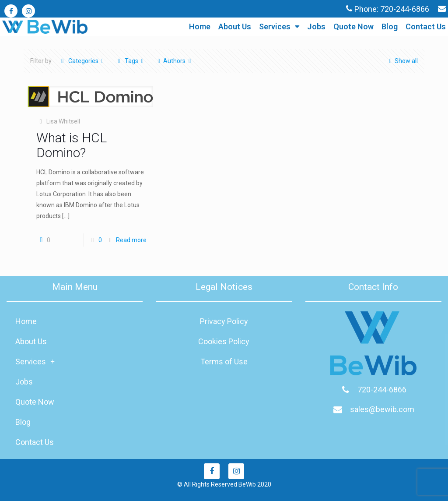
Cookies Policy (224, 341)
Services (279, 27)
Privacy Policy (224, 321)
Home (200, 27)
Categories (82, 61)
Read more (131, 240)
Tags (131, 61)
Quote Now (353, 27)
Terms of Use (224, 362)
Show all (402, 61)
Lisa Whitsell (63, 121)
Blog (390, 27)
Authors (174, 61)
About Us (235, 27)
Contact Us (426, 27)
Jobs (316, 27)
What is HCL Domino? (72, 145)
